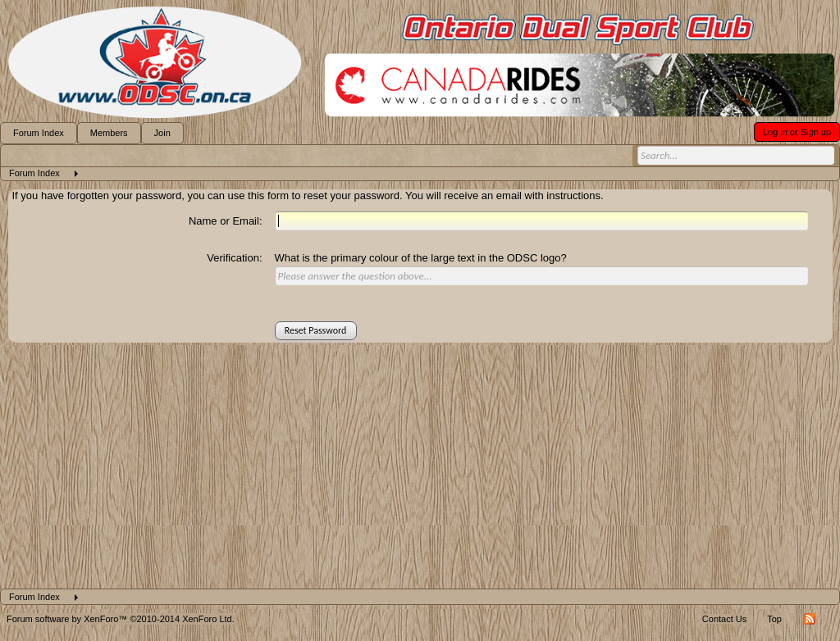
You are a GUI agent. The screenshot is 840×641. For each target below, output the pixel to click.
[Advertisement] (420, 466)
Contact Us (724, 619)
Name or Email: (226, 221)
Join (162, 133)
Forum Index (39, 133)
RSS (810, 619)
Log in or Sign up (797, 132)
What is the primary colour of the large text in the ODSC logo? (421, 258)
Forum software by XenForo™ (121, 619)
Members (109, 133)
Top (774, 619)
